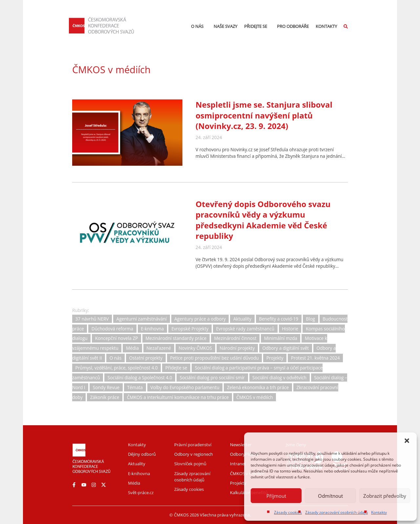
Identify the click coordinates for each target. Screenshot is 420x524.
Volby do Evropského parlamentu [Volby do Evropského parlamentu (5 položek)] (185, 387)
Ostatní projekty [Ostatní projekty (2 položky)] (146, 358)
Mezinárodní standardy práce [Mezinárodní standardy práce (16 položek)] (176, 338)
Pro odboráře (293, 26)
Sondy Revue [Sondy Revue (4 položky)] (106, 387)
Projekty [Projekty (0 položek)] (275, 358)
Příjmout (276, 496)
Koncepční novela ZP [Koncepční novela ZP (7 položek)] (117, 338)
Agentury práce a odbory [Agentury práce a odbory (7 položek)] (200, 319)
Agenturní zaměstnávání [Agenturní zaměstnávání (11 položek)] (142, 319)
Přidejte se (257, 26)
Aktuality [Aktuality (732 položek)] (242, 319)
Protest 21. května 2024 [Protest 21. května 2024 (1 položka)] (315, 358)
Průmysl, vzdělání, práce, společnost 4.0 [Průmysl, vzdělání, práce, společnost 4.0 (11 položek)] (117, 368)
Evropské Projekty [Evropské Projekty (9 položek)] (190, 329)
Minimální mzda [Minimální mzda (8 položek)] (281, 338)
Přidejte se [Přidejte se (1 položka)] (176, 368)
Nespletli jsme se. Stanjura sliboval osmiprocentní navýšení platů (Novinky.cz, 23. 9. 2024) (264, 115)
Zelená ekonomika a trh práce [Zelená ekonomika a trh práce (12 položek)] (258, 387)
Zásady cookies (288, 512)
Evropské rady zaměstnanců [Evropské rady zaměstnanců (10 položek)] (245, 329)
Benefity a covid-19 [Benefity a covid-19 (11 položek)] (279, 319)
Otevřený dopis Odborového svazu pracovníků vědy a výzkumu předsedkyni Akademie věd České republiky (263, 220)
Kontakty (379, 512)
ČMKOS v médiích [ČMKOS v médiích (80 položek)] (254, 397)
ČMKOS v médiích (111, 69)
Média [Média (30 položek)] (132, 348)
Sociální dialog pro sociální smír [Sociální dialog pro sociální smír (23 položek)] (212, 377)
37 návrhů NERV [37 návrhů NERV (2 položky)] (92, 319)
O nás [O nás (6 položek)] (115, 358)
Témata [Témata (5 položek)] (135, 387)
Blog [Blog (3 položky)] (310, 319)
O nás (199, 26)
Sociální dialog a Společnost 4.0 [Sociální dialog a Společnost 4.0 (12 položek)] (140, 377)
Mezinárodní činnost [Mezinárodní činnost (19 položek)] (235, 338)
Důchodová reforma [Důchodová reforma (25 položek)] (112, 329)
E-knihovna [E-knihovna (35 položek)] (152, 329)
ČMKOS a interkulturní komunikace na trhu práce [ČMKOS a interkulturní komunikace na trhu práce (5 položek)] (178, 397)
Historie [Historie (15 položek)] (290, 329)
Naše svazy (225, 26)
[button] (407, 441)
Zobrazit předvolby (385, 496)
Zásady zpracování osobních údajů (336, 512)
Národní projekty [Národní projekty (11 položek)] (237, 348)
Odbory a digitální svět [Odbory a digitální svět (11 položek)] (285, 348)
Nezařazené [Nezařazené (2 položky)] (159, 348)
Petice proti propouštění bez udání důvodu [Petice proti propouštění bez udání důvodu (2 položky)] (214, 358)
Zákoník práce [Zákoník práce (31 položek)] (105, 397)
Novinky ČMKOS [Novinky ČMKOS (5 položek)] (195, 348)
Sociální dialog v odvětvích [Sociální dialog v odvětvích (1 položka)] (279, 377)
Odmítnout (330, 496)
